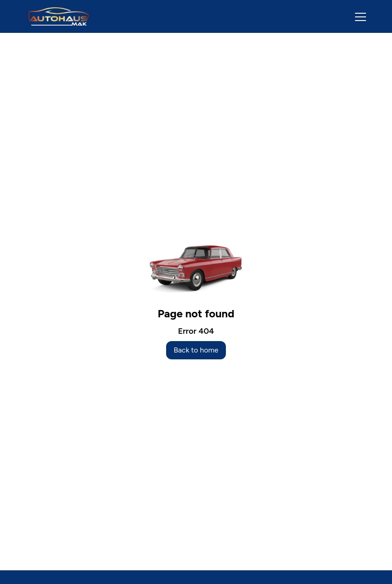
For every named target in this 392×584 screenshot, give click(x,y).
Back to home (196, 350)
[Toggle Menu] (355, 16)
